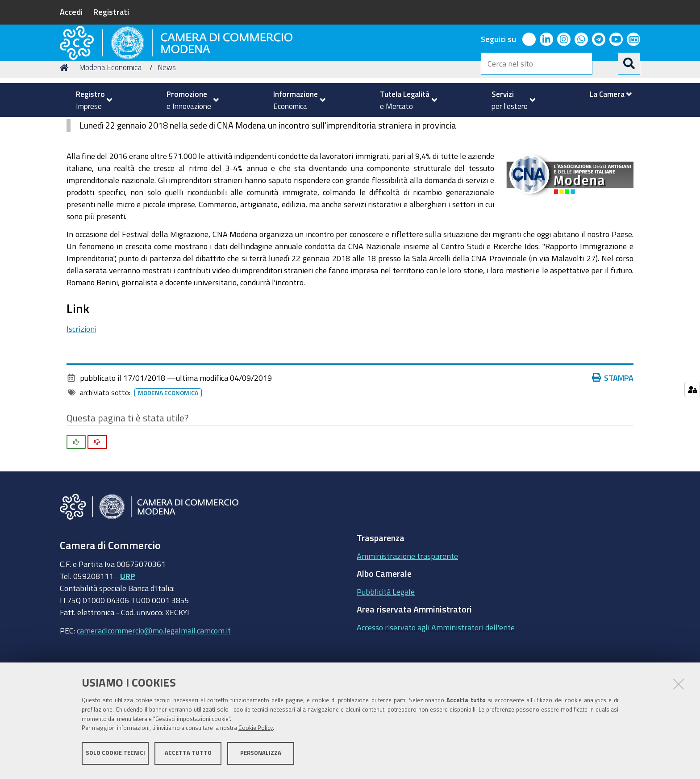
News (167, 127)
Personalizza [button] (261, 756)
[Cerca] (629, 63)
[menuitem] (90, 100)
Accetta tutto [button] (188, 756)
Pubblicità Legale (386, 650)
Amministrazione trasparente (407, 615)
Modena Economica (110, 127)
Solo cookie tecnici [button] (115, 756)
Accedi (71, 12)
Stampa (613, 437)
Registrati (111, 12)
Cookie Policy (256, 731)
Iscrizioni (81, 388)
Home (66, 127)
